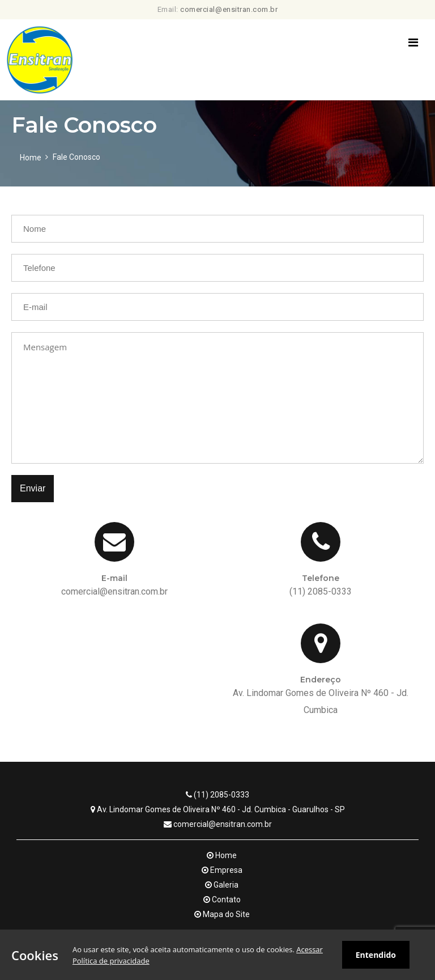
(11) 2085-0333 (217, 795)
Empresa (222, 870)
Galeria (222, 885)
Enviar (33, 488)
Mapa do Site (222, 914)
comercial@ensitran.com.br (229, 9)
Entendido (376, 955)
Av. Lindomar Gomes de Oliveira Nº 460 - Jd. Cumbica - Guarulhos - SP (218, 809)
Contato (222, 900)
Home (31, 158)
